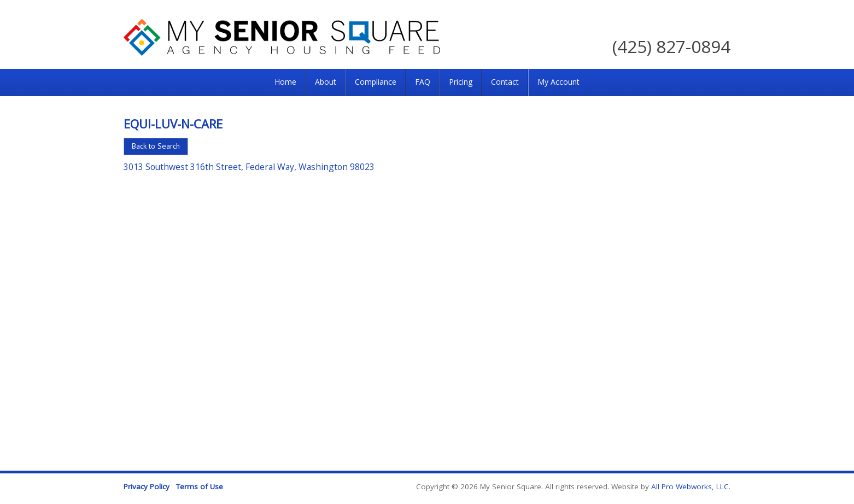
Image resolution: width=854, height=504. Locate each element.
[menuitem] (285, 83)
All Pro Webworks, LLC (690, 487)
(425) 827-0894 (671, 46)
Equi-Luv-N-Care (173, 124)
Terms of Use (200, 487)
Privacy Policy (147, 487)
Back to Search (156, 146)
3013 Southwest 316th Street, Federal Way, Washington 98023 (249, 167)
